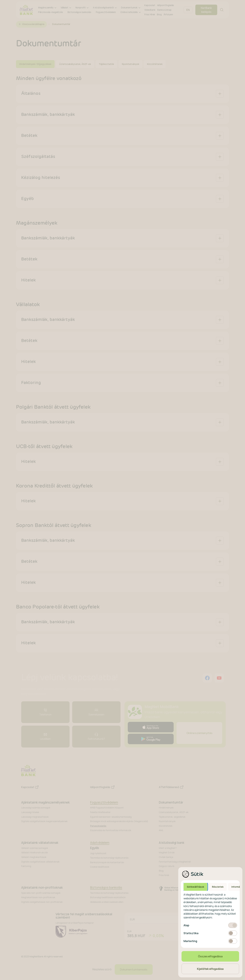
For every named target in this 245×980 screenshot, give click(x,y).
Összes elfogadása (210, 956)
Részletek (218, 887)
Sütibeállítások (195, 887)
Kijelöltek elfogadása (210, 969)
